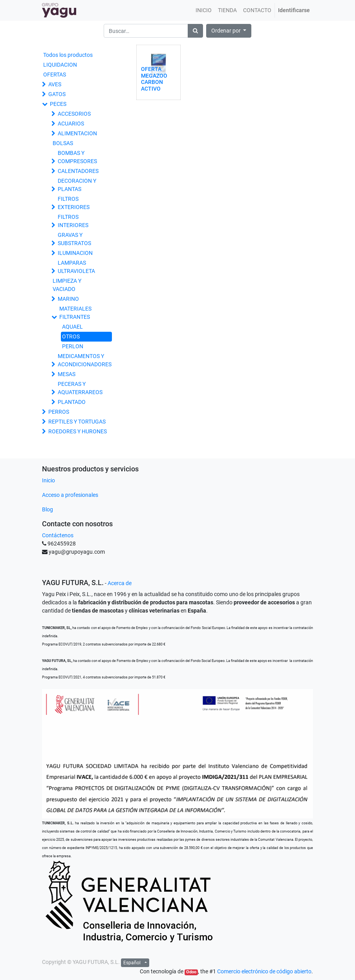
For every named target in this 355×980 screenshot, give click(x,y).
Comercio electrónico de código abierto (264, 971)
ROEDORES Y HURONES (78, 431)
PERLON (73, 346)
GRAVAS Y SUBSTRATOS (74, 239)
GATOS (57, 94)
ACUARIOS (71, 124)
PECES (58, 104)
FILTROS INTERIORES (73, 221)
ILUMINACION (75, 253)
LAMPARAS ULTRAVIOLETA (76, 267)
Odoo (191, 972)
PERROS (59, 412)
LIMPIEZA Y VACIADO (67, 285)
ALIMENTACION (77, 133)
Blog (48, 509)
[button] (229, 31)
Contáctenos (58, 535)
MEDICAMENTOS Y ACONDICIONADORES (85, 360)
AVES (55, 84)
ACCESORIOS (74, 114)
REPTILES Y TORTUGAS (77, 422)
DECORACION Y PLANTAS (77, 185)
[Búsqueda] (195, 31)
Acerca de (120, 583)
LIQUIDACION (60, 65)
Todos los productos (68, 55)
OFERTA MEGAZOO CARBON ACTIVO (154, 79)
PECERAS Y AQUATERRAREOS (80, 388)
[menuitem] (204, 10)
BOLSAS (63, 143)
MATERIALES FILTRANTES (75, 313)
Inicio (48, 480)
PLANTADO (72, 402)
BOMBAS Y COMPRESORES (77, 157)
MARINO (68, 299)
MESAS (67, 374)
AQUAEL (72, 327)
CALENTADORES (78, 171)
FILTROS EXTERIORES (74, 203)
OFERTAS (55, 75)
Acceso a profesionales (70, 495)
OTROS (71, 336)
